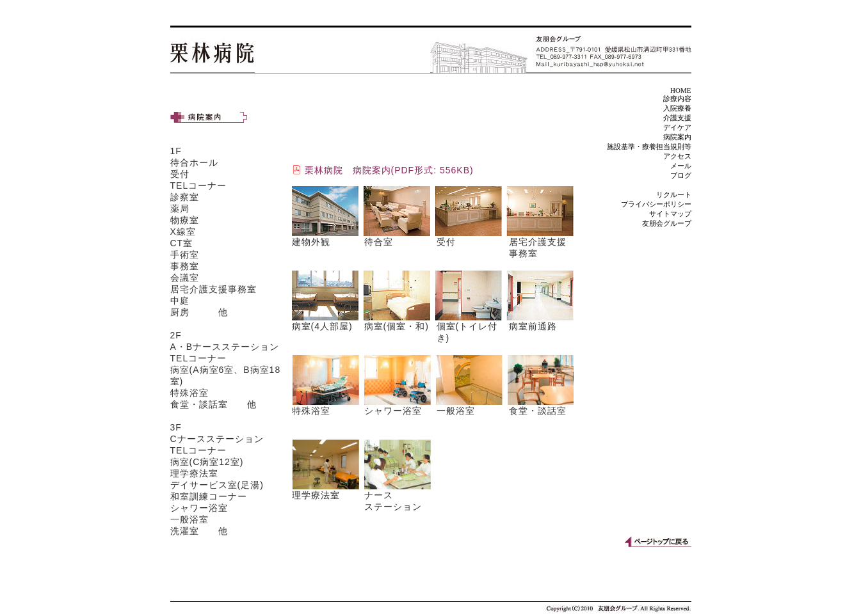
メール (681, 166)
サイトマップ (670, 214)
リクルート (674, 194)
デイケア (677, 127)
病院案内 (677, 137)
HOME (680, 90)
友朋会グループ (667, 223)
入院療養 (677, 108)
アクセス (677, 156)
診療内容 (677, 99)
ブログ (681, 175)
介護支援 (677, 118)
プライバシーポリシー (656, 204)
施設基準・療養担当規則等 (649, 146)
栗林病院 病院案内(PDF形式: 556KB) (389, 170)
